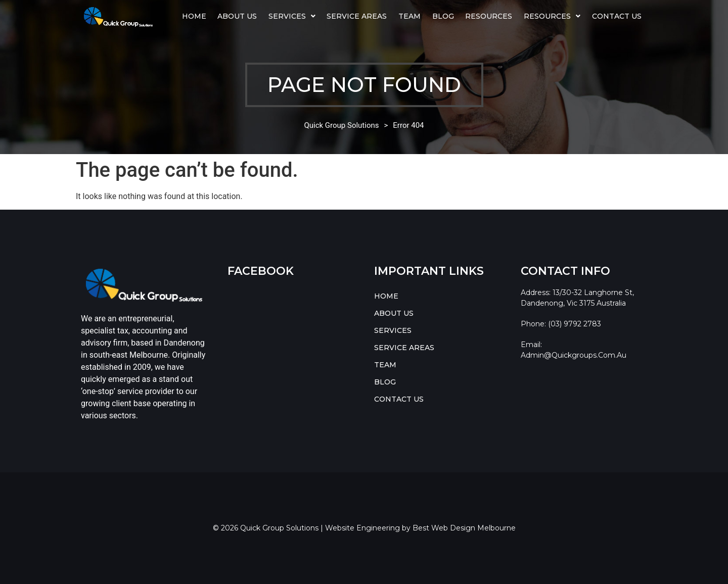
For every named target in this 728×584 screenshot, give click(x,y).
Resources (489, 16)
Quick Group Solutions (341, 125)
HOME (194, 16)
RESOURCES (552, 16)
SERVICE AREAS (357, 16)
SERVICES (292, 16)
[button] (292, 16)
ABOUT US (237, 16)
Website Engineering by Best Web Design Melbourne (420, 528)
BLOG (443, 16)
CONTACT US (617, 16)
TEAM (409, 16)
